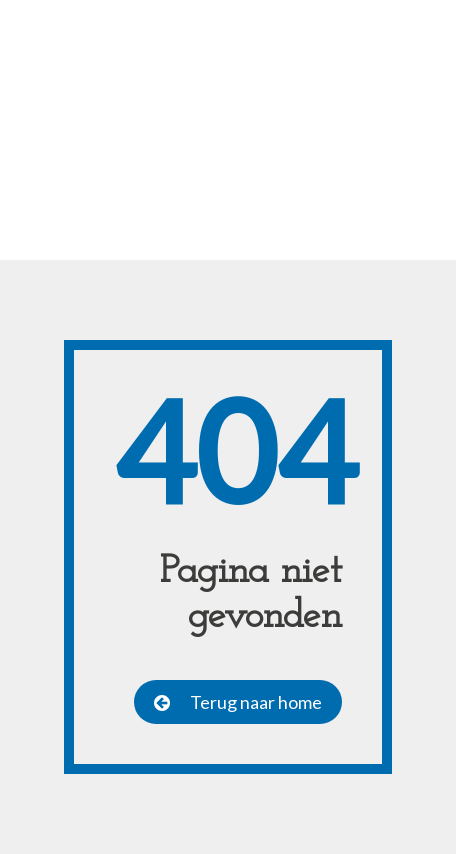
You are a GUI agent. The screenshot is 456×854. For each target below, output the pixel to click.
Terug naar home (256, 702)
